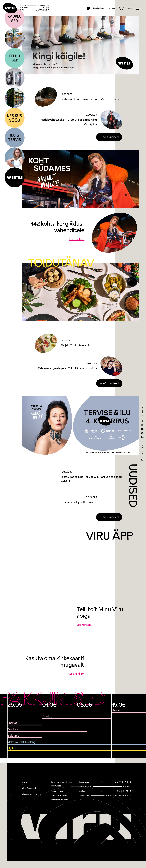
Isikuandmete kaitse (31, 794)
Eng (111, 10)
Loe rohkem (77, 244)
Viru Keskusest (29, 788)
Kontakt (26, 782)
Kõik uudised (111, 142)
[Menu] (132, 10)
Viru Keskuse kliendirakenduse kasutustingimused (60, 795)
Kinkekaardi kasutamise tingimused (62, 784)
